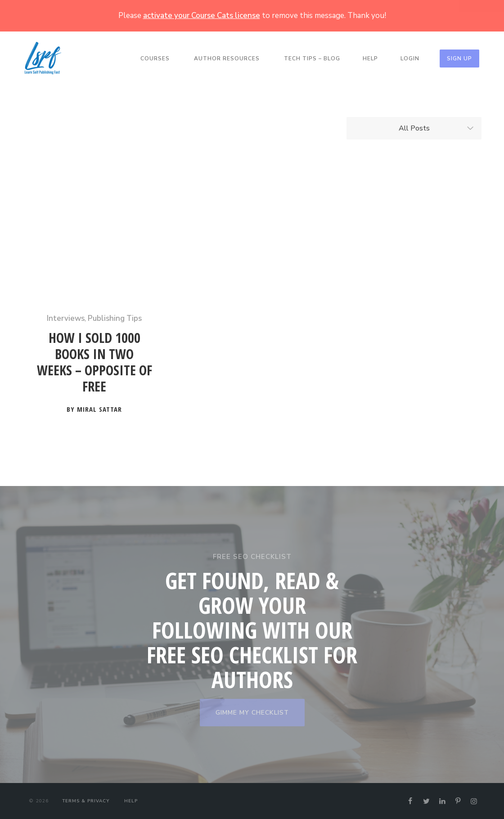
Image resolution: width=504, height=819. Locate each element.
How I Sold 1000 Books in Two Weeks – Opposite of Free (94, 362)
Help (370, 58)
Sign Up (459, 58)
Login (410, 58)
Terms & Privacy (86, 801)
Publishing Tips (115, 318)
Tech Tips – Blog (312, 58)
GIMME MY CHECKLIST (252, 713)
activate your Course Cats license (202, 16)
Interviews (66, 318)
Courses (155, 58)
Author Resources (227, 58)
